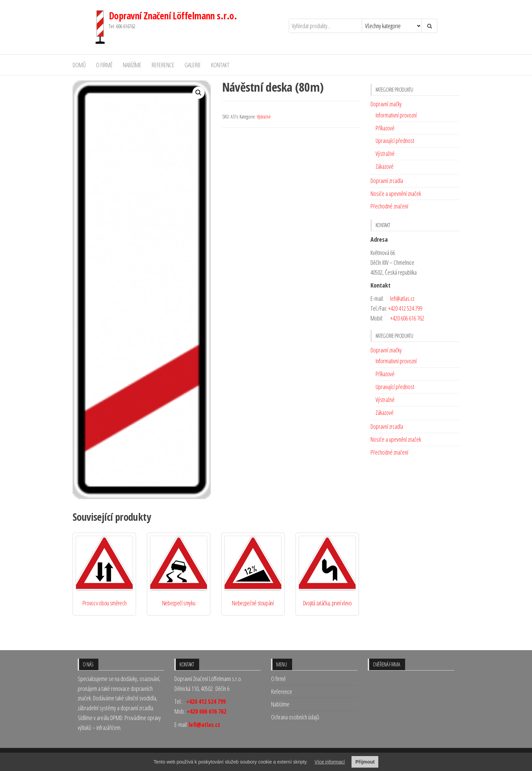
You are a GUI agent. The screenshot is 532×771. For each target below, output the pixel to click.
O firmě (104, 65)
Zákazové (385, 166)
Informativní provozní (396, 115)
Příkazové (385, 128)
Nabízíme (132, 65)
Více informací (330, 762)
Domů (79, 65)
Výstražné (264, 117)
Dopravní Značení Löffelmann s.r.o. (173, 16)
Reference (163, 65)
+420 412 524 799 (405, 308)
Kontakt (220, 65)
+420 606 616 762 (407, 318)
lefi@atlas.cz (402, 298)
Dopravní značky (386, 104)
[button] (198, 93)
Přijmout (365, 762)
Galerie (193, 65)
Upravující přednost (395, 141)
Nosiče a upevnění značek (396, 194)
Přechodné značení (389, 206)
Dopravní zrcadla (387, 181)
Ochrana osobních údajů (295, 717)
